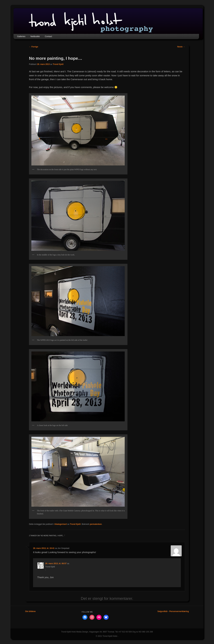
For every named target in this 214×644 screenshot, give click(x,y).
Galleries (21, 36)
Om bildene (30, 611)
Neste (181, 47)
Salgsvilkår (162, 611)
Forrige (34, 47)
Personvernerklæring (179, 611)
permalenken (96, 524)
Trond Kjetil (58, 64)
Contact (48, 36)
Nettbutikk (35, 36)
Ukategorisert (61, 524)
